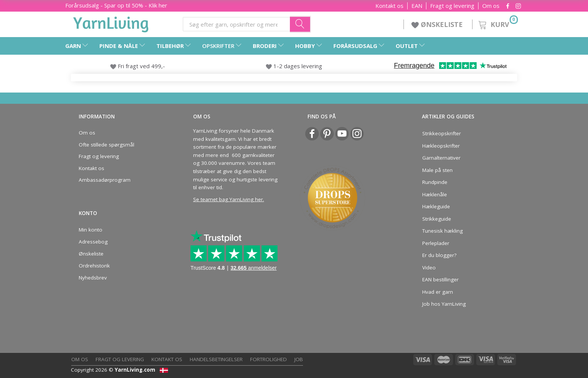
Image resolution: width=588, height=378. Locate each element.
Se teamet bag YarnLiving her (228, 199)
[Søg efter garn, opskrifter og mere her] (300, 24)
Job (299, 359)
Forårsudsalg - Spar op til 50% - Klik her (116, 5)
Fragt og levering (452, 6)
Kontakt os (389, 6)
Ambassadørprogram (105, 180)
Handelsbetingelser (216, 359)
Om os (491, 6)
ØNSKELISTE (438, 24)
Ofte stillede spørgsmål (106, 145)
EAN (417, 6)
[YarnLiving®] (111, 23)
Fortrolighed (268, 359)
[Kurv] (497, 23)
